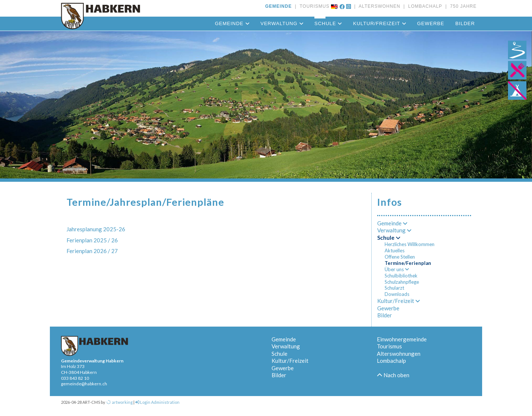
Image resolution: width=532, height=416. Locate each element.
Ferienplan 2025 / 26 (92, 240)
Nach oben (393, 375)
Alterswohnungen (399, 354)
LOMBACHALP (424, 6)
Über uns (397, 269)
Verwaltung (282, 23)
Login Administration (157, 402)
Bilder (465, 23)
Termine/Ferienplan (408, 263)
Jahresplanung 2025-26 (96, 229)
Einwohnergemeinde (402, 339)
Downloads (397, 294)
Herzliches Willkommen (410, 244)
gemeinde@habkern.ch (84, 384)
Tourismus (389, 346)
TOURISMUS (313, 6)
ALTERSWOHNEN (378, 6)
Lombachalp (391, 361)
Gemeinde (232, 23)
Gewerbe (431, 23)
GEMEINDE (279, 6)
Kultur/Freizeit (380, 23)
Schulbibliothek (401, 276)
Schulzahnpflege (402, 282)
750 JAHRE (462, 6)
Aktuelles (395, 250)
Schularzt (394, 288)
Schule (328, 23)
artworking (119, 402)
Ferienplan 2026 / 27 (92, 251)
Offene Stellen (400, 257)
